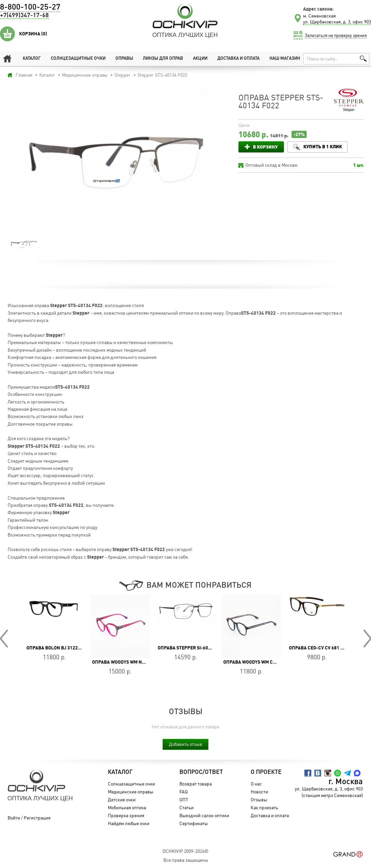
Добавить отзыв (185, 744)
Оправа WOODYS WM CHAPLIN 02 (259, 662)
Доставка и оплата (236, 59)
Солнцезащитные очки (77, 59)
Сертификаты (197, 823)
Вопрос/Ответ (204, 772)
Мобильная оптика (130, 807)
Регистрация (37, 818)
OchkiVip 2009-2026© (185, 851)
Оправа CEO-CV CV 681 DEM (319, 648)
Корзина (33, 34)
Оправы (123, 59)
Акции (198, 59)
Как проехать (268, 807)
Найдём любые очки (132, 823)
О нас (260, 784)
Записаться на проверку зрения (336, 35)
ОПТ (187, 799)
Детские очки (125, 799)
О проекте (269, 772)
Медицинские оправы (134, 792)
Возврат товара (199, 784)
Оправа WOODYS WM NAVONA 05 (127, 662)
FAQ (187, 792)
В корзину (265, 147)
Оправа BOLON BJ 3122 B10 (57, 648)
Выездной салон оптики (208, 815)
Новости (263, 792)
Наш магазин (283, 59)
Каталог (30, 59)
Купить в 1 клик (324, 146)
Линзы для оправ (161, 59)
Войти (14, 818)
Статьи (190, 807)
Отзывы (262, 799)
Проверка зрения (129, 815)
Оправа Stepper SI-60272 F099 (193, 648)
